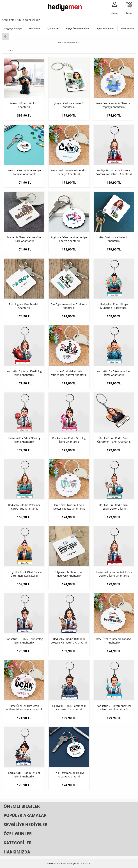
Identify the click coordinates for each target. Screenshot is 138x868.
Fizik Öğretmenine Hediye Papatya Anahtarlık (69, 775)
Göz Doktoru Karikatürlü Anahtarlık (114, 239)
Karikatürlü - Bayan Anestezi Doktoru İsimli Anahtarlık (114, 708)
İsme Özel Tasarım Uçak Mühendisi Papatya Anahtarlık (24, 708)
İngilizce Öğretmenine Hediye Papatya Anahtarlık (69, 239)
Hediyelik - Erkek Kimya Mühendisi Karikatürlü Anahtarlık (114, 306)
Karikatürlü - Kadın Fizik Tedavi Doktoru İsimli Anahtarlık (114, 507)
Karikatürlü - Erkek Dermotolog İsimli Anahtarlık (24, 641)
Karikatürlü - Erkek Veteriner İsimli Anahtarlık (114, 373)
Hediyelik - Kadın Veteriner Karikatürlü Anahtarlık (24, 507)
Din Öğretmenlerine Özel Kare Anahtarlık (69, 306)
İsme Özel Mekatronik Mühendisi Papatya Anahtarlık (69, 373)
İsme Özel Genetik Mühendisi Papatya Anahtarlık (69, 172)
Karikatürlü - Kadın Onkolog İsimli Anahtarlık (69, 440)
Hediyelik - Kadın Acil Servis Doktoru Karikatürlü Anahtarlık (114, 172)
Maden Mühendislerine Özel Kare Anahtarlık (24, 239)
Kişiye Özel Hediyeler (78, 29)
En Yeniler (34, 29)
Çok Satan (53, 29)
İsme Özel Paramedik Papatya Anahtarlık (114, 641)
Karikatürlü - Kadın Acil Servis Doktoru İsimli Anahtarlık (114, 574)
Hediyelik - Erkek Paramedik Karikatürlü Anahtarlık (69, 708)
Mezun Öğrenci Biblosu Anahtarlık (24, 105)
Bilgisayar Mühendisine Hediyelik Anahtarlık (69, 574)
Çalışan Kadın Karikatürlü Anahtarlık (69, 105)
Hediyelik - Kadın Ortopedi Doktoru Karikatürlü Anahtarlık (69, 641)
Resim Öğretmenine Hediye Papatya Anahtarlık (24, 172)
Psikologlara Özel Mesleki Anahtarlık (24, 306)
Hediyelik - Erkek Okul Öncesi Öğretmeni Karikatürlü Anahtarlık (24, 574)
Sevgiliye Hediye (13, 29)
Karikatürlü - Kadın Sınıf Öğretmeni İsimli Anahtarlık (114, 440)
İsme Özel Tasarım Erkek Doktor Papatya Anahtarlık (69, 507)
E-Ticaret (58, 863)
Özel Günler (128, 29)
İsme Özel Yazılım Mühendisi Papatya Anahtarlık (114, 105)
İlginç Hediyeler (105, 29)
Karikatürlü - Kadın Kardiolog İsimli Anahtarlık (24, 373)
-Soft (50, 863)
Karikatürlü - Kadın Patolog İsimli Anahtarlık (24, 775)
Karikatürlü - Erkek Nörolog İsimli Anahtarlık (24, 440)
